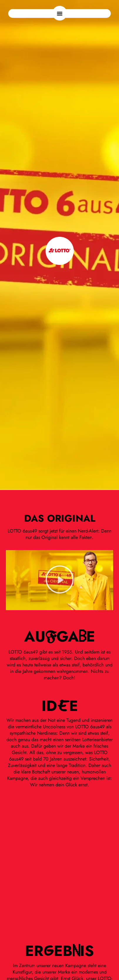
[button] (59, 13)
